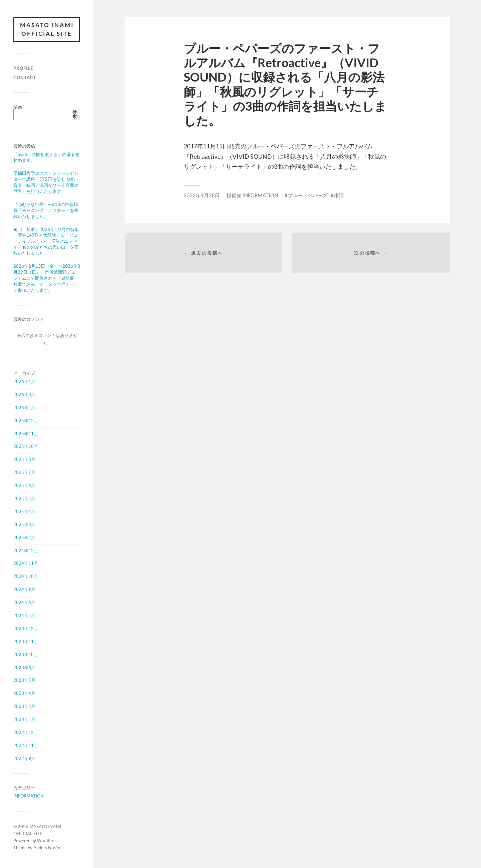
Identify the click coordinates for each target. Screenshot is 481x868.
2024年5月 (24, 615)
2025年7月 (24, 472)
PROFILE (23, 68)
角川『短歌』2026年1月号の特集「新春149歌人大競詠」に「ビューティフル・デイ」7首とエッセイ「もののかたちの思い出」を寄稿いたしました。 (46, 241)
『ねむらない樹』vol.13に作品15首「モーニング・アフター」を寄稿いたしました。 (46, 210)
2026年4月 (24, 381)
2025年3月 (24, 524)
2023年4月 (24, 693)
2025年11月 (26, 433)
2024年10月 (26, 576)
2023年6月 (24, 667)
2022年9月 (24, 758)
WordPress (48, 841)
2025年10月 (26, 446)
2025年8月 (24, 459)
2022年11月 (26, 745)
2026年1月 (24, 407)
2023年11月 (26, 641)
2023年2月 (24, 706)
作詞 (339, 195)
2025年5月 (24, 498)
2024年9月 (24, 589)
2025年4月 (24, 511)
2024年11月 (26, 563)
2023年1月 (24, 719)
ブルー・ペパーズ (308, 195)
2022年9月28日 (202, 195)
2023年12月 (26, 628)
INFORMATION (29, 796)
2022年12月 (26, 732)
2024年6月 (24, 602)
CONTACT (25, 78)
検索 (18, 107)
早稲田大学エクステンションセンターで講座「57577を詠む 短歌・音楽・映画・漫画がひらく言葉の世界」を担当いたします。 (47, 182)
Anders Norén (47, 848)
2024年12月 (26, 550)
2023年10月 (26, 654)
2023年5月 (24, 680)
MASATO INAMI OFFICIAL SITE (47, 29)
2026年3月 (24, 394)
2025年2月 (24, 537)
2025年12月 (26, 420)
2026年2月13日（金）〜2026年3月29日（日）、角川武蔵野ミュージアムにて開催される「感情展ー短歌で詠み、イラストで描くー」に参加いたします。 (47, 278)
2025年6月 (24, 485)
